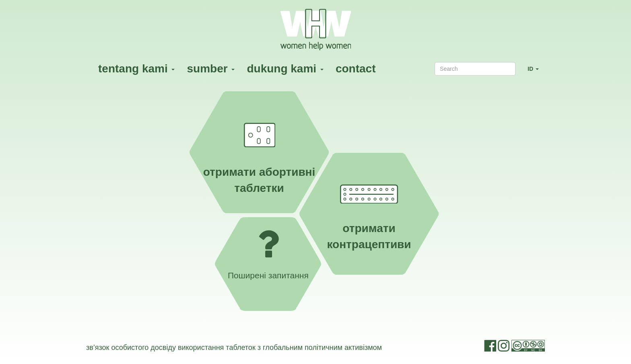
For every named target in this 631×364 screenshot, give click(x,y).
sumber (211, 69)
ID (536, 72)
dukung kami (285, 69)
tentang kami (136, 69)
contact (356, 69)
